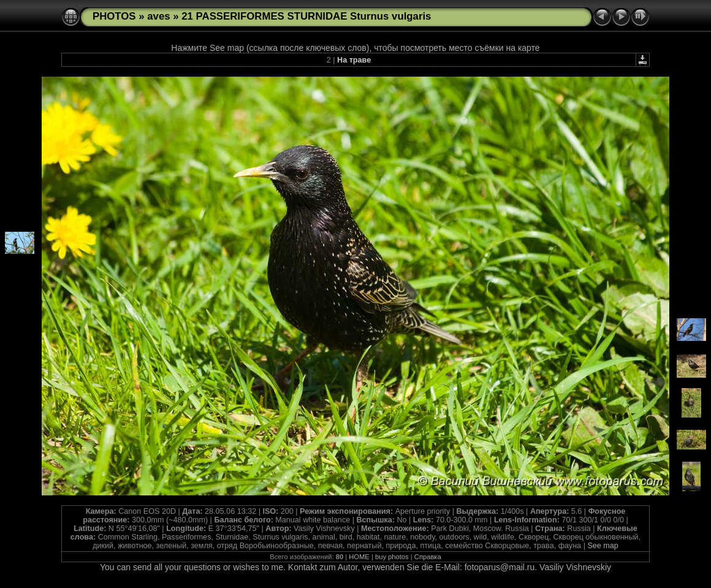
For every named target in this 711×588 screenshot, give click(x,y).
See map (603, 546)
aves (158, 16)
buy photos (392, 557)
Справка (428, 557)
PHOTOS (114, 16)
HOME (359, 557)
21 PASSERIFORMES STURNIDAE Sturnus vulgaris (306, 16)
